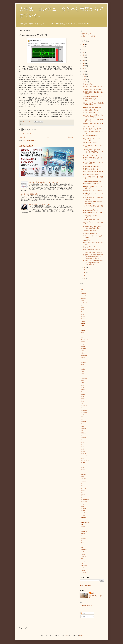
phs (82, 492)
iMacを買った (87, 240)
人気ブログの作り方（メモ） (92, 220)
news (83, 476)
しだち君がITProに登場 (90, 155)
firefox (83, 369)
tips (82, 540)
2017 (83, 66)
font (83, 374)
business (84, 319)
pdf (82, 486)
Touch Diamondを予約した (91, 210)
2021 (83, 55)
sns (82, 524)
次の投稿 (22, 137)
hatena (83, 392)
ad (82, 289)
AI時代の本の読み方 (26, 146)
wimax (83, 554)
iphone (83, 417)
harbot (83, 390)
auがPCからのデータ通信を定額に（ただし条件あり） (93, 116)
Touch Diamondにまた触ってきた (93, 213)
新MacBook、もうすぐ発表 (91, 166)
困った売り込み (88, 84)
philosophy (84, 488)
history (83, 396)
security (84, 513)
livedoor (84, 440)
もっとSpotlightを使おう (90, 136)
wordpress (84, 561)
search (83, 511)
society (83, 527)
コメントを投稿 (26, 133)
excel (83, 364)
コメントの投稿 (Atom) (29, 141)
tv (82, 545)
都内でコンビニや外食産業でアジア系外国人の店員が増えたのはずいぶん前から (93, 262)
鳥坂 (92, 593)
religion (84, 504)
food (83, 376)
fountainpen (85, 378)
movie (83, 465)
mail (83, 447)
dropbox (84, 344)
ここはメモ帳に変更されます (30, 194)
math (83, 449)
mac (83, 444)
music (83, 467)
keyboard (84, 422)
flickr (83, 371)
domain (84, 342)
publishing (84, 502)
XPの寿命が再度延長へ (90, 233)
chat (83, 326)
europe (83, 360)
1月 (85, 278)
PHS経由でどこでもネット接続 (92, 191)
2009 (83, 71)
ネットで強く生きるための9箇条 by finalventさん (93, 202)
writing (83, 568)
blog (83, 312)
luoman (67, 635)
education (84, 355)
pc (82, 483)
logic (83, 442)
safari (83, 506)
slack (83, 520)
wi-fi (83, 552)
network (84, 474)
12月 (85, 76)
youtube (84, 572)
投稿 (83, 613)
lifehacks (84, 433)
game (83, 381)
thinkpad (84, 538)
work (83, 563)
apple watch (85, 303)
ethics (83, 358)
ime (82, 408)
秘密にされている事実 (88, 36)
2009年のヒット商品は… (91, 143)
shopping (84, 518)
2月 (85, 275)
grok (83, 387)
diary (83, 337)
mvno (83, 470)
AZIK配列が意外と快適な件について (40, 204)
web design (85, 550)
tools (83, 543)
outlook (84, 479)
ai (82, 291)
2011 (83, 69)
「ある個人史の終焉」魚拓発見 (93, 252)
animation (84, 298)
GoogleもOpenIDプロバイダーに (93, 96)
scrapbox (84, 508)
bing (83, 310)
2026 (83, 44)
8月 (85, 270)
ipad (83, 415)
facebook (84, 367)
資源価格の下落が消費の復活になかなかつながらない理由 (93, 227)
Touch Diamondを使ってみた (91, 174)
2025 (83, 47)
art (82, 305)
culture (83, 335)
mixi (83, 458)
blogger (84, 314)
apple (83, 301)
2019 (83, 60)
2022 (83, 52)
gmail (83, 383)
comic (83, 333)
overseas (84, 481)
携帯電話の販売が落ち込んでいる (93, 124)
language (84, 428)
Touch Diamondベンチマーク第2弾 (93, 172)
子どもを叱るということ (91, 110)
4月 (85, 273)
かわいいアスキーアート (91, 247)
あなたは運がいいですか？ (91, 113)
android (84, 296)
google (83, 385)
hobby (83, 399)
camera (83, 321)
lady (83, 426)
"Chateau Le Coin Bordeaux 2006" (93, 181)
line (82, 435)
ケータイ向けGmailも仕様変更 (92, 129)
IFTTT (83, 403)
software (84, 529)
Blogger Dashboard (87, 605)
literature (84, 438)
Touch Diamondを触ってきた (91, 250)
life (82, 431)
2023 (83, 50)
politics (83, 495)
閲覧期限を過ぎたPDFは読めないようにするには (44, 182)
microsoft (84, 456)
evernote (84, 362)
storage (83, 534)
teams (83, 536)
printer (83, 497)
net (82, 472)
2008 (83, 74)
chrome (84, 328)
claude (83, 330)
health (83, 394)
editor (83, 353)
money (83, 463)
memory (84, 454)
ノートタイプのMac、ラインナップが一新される (93, 163)
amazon (84, 294)
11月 (85, 79)
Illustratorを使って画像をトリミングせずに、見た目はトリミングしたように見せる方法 (93, 151)
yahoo (83, 570)
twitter (83, 547)
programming (85, 499)
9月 (85, 267)
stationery (84, 531)
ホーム (47, 137)
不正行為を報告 (85, 585)
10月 (85, 82)
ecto (83, 351)
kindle (83, 424)
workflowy (84, 566)
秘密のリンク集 (86, 34)
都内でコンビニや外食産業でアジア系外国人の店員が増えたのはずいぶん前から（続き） (93, 256)
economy (84, 349)
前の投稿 (71, 137)
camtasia (84, 323)
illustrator (84, 406)
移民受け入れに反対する (91, 169)
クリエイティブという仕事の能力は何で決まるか (93, 120)
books (83, 316)
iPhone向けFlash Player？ (90, 231)
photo (83, 490)
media (83, 451)
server (83, 515)
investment (84, 412)
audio (83, 307)
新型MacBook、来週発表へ (91, 184)
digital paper (85, 339)
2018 (83, 63)
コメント (84, 616)
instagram (84, 410)
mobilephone (28, 124)
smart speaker (85, 522)
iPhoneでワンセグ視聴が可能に (92, 89)
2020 (83, 58)
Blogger (81, 635)
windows (84, 556)
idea (83, 401)
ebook (83, 346)
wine (83, 559)
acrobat (83, 287)
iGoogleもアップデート (90, 126)
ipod (83, 419)
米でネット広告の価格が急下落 (93, 87)
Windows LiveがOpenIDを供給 (92, 107)
